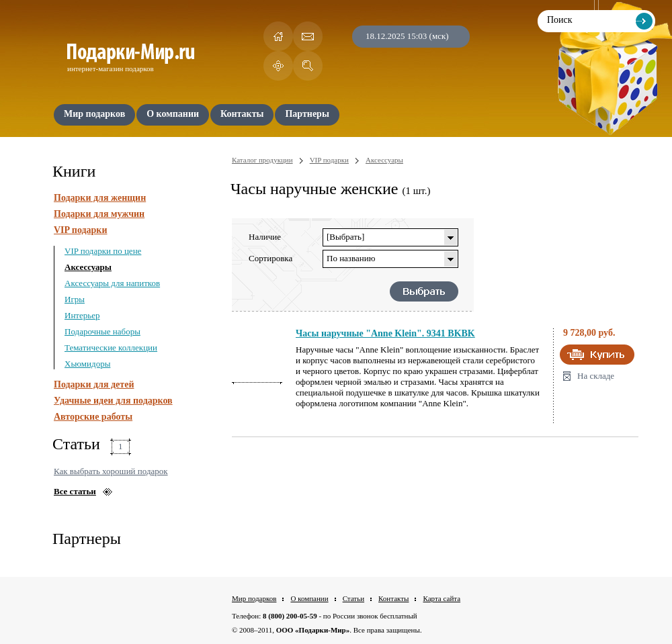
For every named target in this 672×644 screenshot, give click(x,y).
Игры (75, 299)
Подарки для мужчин (99, 214)
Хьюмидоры (87, 364)
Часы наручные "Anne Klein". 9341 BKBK (385, 333)
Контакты (393, 598)
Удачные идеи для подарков (113, 401)
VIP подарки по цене (103, 251)
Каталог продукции (262, 160)
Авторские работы (93, 417)
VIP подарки (81, 230)
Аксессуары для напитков (112, 283)
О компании (309, 598)
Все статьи (75, 491)
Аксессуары (88, 267)
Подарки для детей (94, 384)
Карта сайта (442, 598)
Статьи (353, 598)
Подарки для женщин (100, 198)
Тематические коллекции (111, 348)
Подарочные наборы (102, 331)
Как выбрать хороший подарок (111, 471)
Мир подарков (254, 598)
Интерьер (82, 315)
